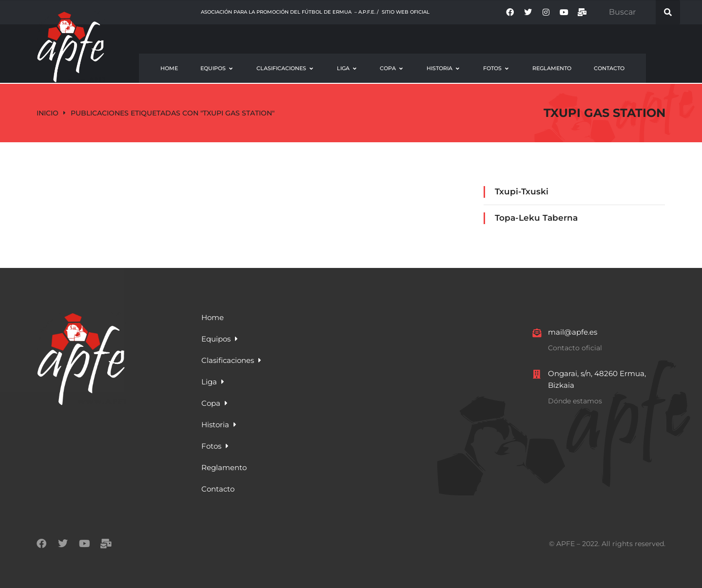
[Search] (668, 12)
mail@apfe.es (573, 332)
